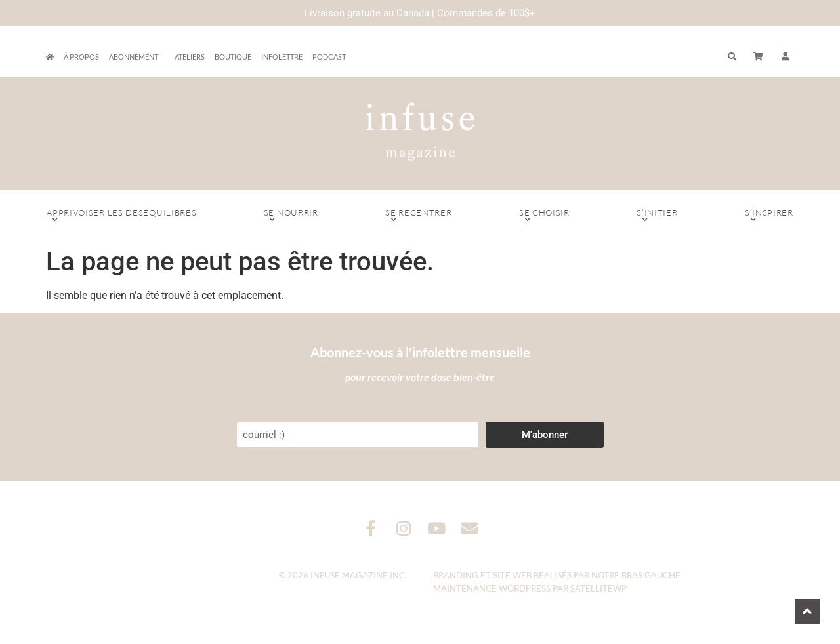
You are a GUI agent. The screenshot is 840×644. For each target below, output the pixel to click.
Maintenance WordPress (492, 588)
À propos (81, 57)
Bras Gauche (651, 575)
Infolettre (282, 57)
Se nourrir (291, 216)
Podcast (329, 57)
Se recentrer (419, 216)
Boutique (233, 57)
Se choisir (544, 216)
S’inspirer (769, 216)
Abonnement (137, 57)
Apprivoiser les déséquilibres (122, 216)
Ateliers (190, 57)
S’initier (657, 216)
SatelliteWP (598, 588)
